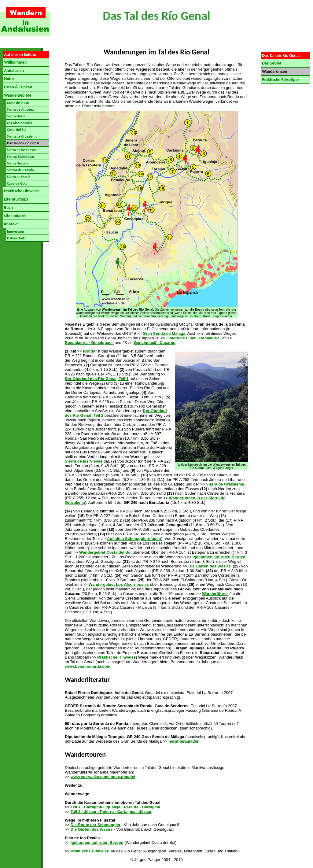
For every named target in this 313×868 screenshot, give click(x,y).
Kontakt (11, 224)
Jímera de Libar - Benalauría (193, 338)
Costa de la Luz (18, 103)
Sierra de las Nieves (21, 150)
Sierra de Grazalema (22, 136)
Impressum (15, 231)
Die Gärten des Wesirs (209, 566)
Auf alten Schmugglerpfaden (134, 539)
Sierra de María (18, 177)
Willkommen (15, 62)
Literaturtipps (16, 199)
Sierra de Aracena (20, 109)
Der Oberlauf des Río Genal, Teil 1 (97, 379)
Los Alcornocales (19, 123)
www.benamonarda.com (88, 666)
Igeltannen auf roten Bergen (219, 557)
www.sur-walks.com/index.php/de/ (103, 777)
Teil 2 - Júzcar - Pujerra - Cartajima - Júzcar (111, 812)
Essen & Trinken (18, 87)
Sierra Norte (16, 116)
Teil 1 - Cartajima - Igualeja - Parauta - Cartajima (115, 807)
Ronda (89, 351)
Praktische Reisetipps (280, 80)
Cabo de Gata (17, 183)
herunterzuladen (184, 741)
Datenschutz (16, 238)
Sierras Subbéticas (20, 157)
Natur (9, 79)
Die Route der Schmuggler (96, 825)
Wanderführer (215, 594)
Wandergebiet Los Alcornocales (119, 584)
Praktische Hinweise (21, 191)
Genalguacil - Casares (154, 343)
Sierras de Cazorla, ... (22, 170)
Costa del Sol (16, 130)
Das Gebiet (271, 63)
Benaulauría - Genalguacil (89, 343)
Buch (8, 207)
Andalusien (13, 70)
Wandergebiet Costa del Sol (106, 552)
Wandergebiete (17, 95)
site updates (14, 216)
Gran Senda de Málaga (164, 333)
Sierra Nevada (17, 163)
